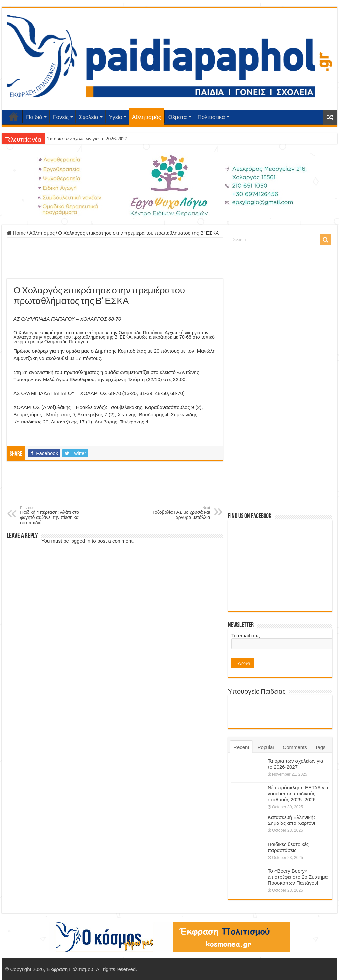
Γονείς (61, 117)
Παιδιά (34, 117)
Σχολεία (89, 117)
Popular (266, 747)
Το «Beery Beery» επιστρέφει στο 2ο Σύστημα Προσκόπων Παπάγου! (298, 877)
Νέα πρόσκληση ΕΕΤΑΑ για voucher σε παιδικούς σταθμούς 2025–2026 (298, 794)
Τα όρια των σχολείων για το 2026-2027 (87, 139)
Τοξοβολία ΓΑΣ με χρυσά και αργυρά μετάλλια (176, 513)
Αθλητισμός (146, 117)
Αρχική (14, 116)
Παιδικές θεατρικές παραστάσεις (288, 847)
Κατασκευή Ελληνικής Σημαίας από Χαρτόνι (292, 820)
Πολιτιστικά (211, 117)
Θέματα (178, 117)
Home (16, 233)
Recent (241, 747)
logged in (80, 541)
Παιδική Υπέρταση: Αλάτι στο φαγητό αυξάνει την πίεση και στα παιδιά (54, 515)
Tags (320, 747)
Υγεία (116, 117)
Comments (295, 747)
